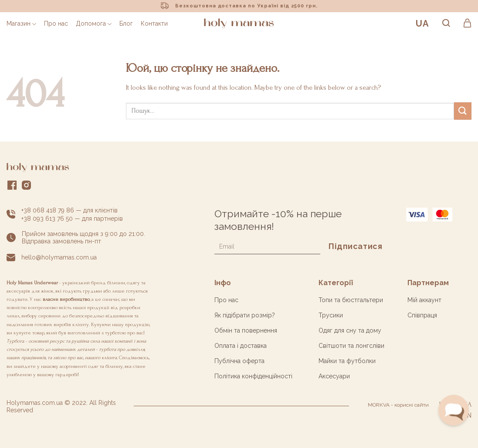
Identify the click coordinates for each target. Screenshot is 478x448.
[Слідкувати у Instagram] (27, 187)
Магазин (21, 24)
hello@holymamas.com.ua (59, 257)
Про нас (56, 24)
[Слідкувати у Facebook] (12, 187)
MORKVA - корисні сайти (398, 405)
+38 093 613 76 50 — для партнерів (72, 219)
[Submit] (463, 111)
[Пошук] (446, 24)
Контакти (154, 24)
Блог (126, 24)
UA (422, 24)
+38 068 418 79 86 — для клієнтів (69, 210)
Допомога (94, 24)
